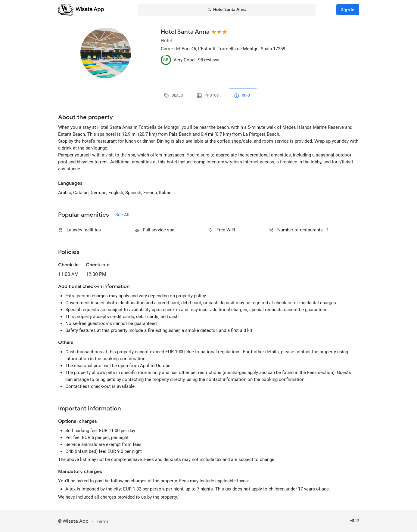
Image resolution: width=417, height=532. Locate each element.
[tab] (174, 96)
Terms (103, 521)
